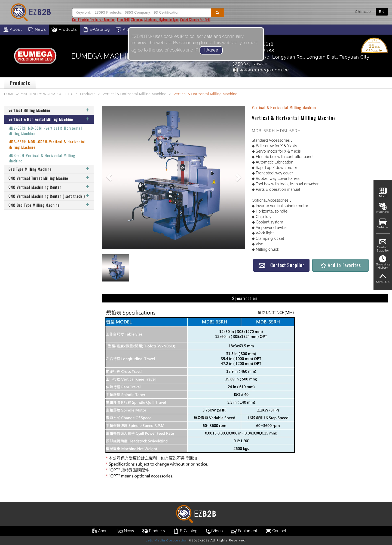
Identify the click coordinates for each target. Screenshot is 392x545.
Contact (276, 531)
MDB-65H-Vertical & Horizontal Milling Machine (42, 158)
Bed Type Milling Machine (49, 169)
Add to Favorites (340, 265)
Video (125, 30)
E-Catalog (96, 30)
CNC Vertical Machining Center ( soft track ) (49, 196)
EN (382, 11)
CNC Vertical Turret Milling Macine (49, 178)
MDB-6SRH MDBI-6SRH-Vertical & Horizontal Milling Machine (47, 144)
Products (64, 30)
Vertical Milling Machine (49, 110)
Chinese (363, 11)
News (37, 30)
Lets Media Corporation (166, 540)
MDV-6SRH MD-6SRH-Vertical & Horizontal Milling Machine (45, 131)
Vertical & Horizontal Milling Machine (135, 94)
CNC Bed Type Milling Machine (49, 205)
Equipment (244, 531)
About (12, 30)
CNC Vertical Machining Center (49, 187)
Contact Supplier (281, 265)
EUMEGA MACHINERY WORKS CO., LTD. (39, 94)
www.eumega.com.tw (261, 70)
